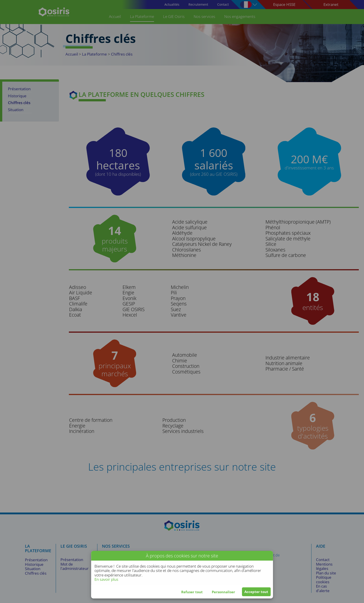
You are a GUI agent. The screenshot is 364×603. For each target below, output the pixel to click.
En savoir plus (106, 579)
